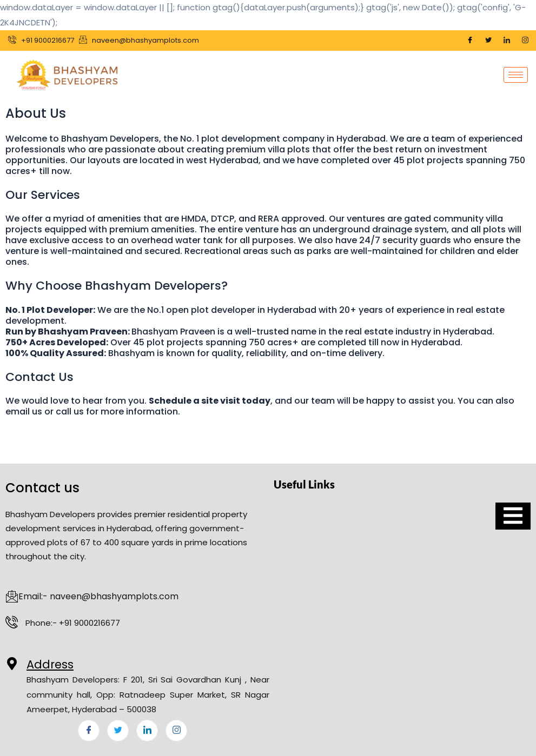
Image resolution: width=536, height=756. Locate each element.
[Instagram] (525, 41)
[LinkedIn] (507, 41)
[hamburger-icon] (516, 75)
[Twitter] (488, 41)
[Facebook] (470, 41)
